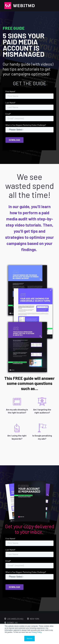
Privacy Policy (36, 632)
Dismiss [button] (29, 639)
